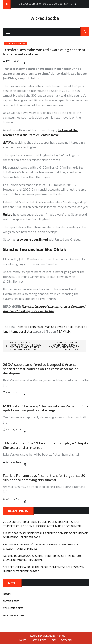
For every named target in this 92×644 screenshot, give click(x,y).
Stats (54, 640)
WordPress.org (13, 615)
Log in (7, 594)
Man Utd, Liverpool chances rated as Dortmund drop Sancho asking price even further (44, 309)
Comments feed (13, 608)
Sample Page (38, 640)
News (23, 640)
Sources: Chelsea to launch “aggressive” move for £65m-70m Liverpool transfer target (44, 569)
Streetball (67, 640)
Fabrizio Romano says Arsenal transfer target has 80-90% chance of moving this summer (45, 478)
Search (85, 32)
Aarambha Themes (54, 636)
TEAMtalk (63, 331)
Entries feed (11, 601)
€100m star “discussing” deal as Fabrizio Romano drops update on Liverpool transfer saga (46, 408)
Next (76, 4)
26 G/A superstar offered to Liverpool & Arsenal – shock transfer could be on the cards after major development (41, 369)
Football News (15, 44)
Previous (72, 4)
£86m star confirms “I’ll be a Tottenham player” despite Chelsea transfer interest (46, 445)
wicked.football (46, 18)
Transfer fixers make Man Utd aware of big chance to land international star (45, 329)
